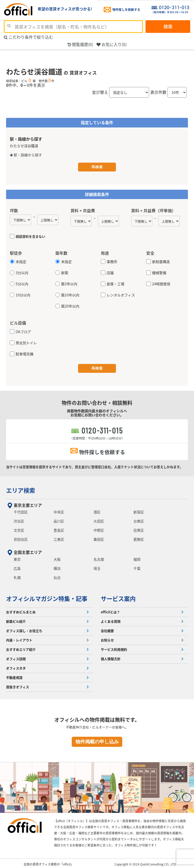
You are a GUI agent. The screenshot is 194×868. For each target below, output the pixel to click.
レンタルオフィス (121, 295)
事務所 (112, 261)
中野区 (99, 528)
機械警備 (159, 272)
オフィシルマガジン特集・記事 (47, 597)
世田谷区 (21, 537)
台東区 (139, 519)
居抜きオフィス (18, 685)
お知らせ (107, 638)
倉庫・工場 (115, 284)
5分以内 (22, 284)
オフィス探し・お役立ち (24, 629)
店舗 (110, 272)
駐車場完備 (25, 353)
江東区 (59, 537)
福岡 (137, 557)
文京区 (19, 528)
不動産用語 (14, 676)
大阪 (57, 557)
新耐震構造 (161, 261)
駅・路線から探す (26, 155)
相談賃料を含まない (30, 236)
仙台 (57, 576)
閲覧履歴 (80, 44)
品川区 (59, 519)
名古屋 (99, 557)
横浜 (57, 567)
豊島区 (59, 528)
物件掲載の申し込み (97, 740)
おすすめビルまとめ (21, 610)
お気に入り (112, 44)
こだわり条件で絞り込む (28, 37)
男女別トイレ (26, 342)
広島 (17, 567)
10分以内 (23, 295)
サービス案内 (118, 597)
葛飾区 (139, 537)
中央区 (59, 510)
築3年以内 (69, 284)
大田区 (99, 519)
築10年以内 (70, 295)
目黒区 (139, 528)
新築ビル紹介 (16, 620)
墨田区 (99, 537)
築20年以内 (70, 306)
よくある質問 (111, 620)
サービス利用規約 (114, 648)
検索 (168, 26)
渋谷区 (19, 519)
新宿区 (139, 510)
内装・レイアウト (19, 638)
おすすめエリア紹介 (21, 648)
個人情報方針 (111, 657)
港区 (97, 510)
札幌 (17, 576)
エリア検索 (21, 488)
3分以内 (22, 272)
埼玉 (97, 567)
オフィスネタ (16, 666)
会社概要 (107, 629)
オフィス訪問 (16, 657)
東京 (17, 557)
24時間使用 (161, 284)
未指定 (21, 261)
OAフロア (23, 331)
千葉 (137, 567)
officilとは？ (110, 610)
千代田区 (21, 510)
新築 (65, 272)
